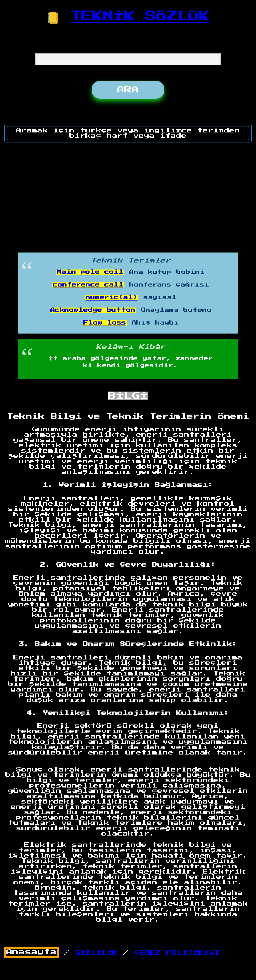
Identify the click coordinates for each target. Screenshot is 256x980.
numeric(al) (112, 298)
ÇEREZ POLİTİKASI (177, 953)
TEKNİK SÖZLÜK (140, 16)
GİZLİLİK (96, 953)
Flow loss (105, 323)
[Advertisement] (128, 195)
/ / (112, 953)
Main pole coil (90, 272)
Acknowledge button (93, 310)
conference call (88, 285)
